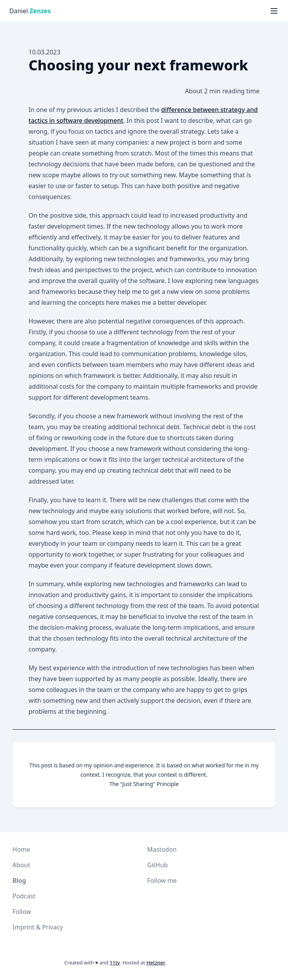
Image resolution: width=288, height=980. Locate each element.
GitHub (157, 865)
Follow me (162, 880)
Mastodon (162, 849)
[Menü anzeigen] (274, 11)
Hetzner (156, 963)
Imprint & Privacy (38, 927)
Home (21, 849)
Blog (19, 880)
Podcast (24, 896)
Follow (22, 912)
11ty (115, 963)
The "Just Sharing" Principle (144, 784)
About (21, 865)
